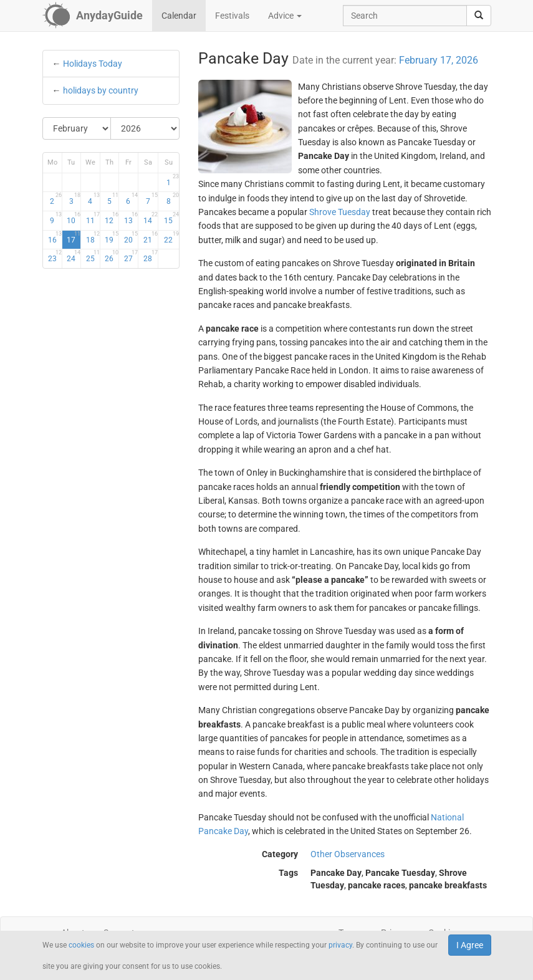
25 (93, 256)
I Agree (470, 945)
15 (171, 218)
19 (112, 238)
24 (74, 256)
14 (151, 218)
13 (131, 218)
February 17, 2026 (439, 60)
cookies (81, 945)
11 (93, 218)
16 (55, 238)
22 (171, 238)
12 (112, 218)
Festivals (232, 16)
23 (55, 256)
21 (151, 238)
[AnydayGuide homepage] (93, 16)
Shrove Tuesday (340, 212)
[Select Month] (77, 128)
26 (112, 256)
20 (131, 238)
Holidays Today (93, 64)
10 (74, 218)
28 (151, 256)
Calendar (179, 16)
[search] (479, 16)
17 (74, 238)
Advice (285, 16)
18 (93, 238)
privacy (340, 945)
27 (131, 256)
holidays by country (101, 90)
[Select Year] (145, 128)
